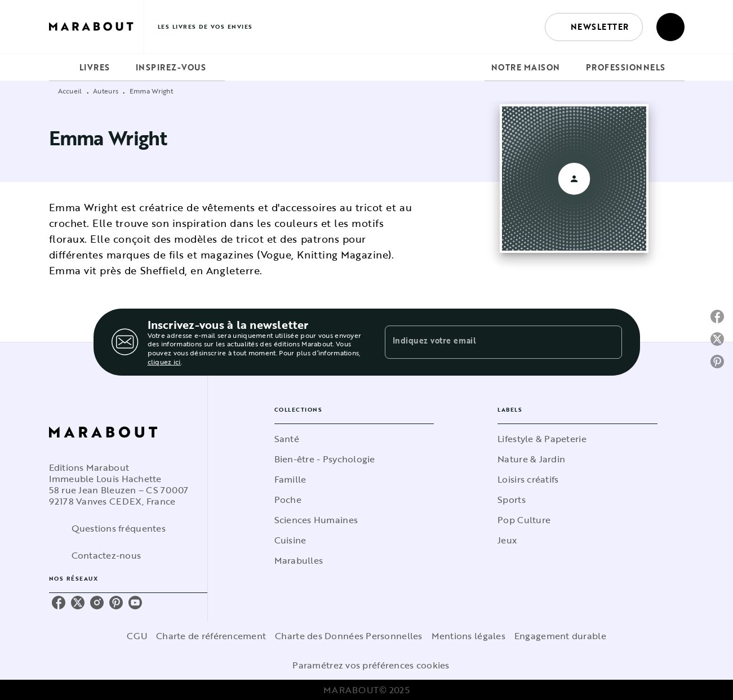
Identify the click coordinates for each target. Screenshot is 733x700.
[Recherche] (670, 27)
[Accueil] (96, 27)
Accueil (70, 91)
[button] (594, 27)
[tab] (61, 68)
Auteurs (106, 91)
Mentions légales (468, 636)
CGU (137, 636)
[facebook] (59, 603)
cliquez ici (164, 362)
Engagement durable (560, 636)
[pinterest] (116, 603)
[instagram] (97, 603)
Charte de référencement (211, 636)
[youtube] (135, 603)
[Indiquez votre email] (489, 342)
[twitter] (78, 603)
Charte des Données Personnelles (348, 636)
